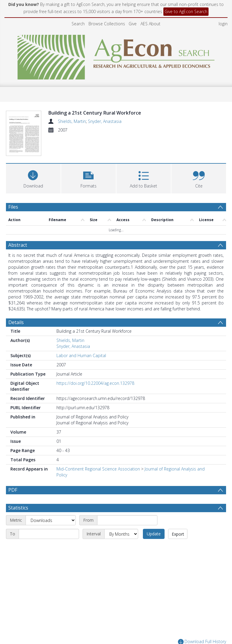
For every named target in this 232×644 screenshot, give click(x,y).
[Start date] (127, 499)
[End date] (49, 513)
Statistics (18, 487)
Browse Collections (107, 24)
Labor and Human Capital (81, 335)
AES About (150, 24)
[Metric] (51, 499)
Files (13, 186)
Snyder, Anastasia (105, 121)
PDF (13, 469)
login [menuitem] (223, 24)
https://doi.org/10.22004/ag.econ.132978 (95, 362)
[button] (89, 157)
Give (133, 24)
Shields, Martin (72, 121)
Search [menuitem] (78, 24)
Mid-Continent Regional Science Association (98, 448)
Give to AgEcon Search (186, 11)
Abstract (18, 224)
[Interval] (121, 513)
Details (16, 301)
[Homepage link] (116, 56)
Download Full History (202, 621)
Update (154, 513)
